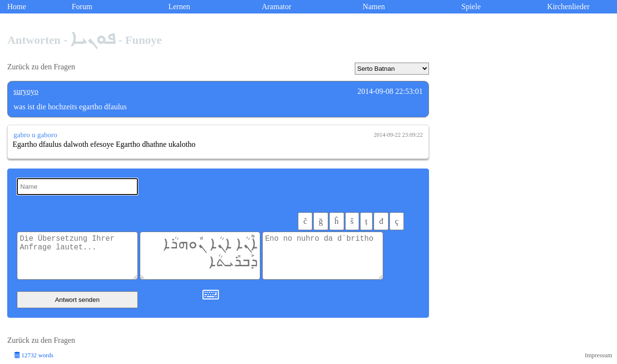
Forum (82, 6)
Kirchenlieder (568, 6)
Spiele (471, 6)
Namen (374, 6)
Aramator (276, 6)
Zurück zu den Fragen (41, 67)
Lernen (179, 6)
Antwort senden (77, 300)
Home (17, 6)
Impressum (598, 355)
